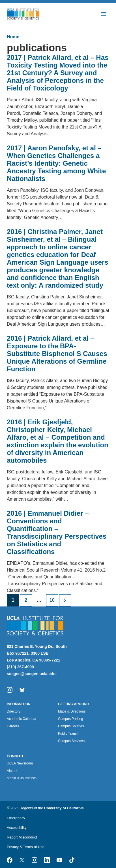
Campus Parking (71, 719)
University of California (64, 808)
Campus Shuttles (71, 726)
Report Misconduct (22, 837)
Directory (14, 711)
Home (13, 37)
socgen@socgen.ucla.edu (31, 674)
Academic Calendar (22, 719)
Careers (13, 726)
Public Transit (68, 734)
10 (52, 600)
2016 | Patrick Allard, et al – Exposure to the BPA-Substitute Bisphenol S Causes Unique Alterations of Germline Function (57, 354)
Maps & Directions (72, 711)
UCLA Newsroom (20, 763)
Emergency (16, 818)
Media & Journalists (22, 778)
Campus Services (71, 741)
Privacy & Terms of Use (26, 847)
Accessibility (17, 828)
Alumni (12, 771)
